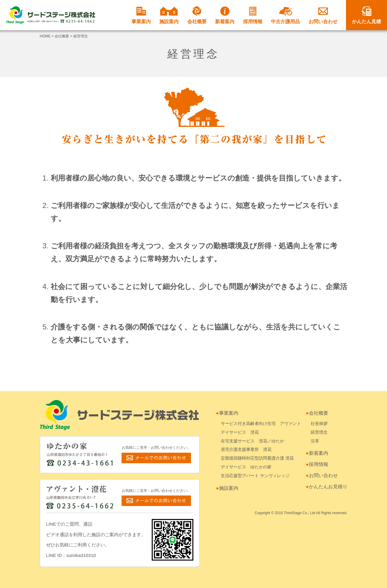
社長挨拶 (319, 423)
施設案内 (169, 15)
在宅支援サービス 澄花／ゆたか (252, 441)
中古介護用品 (285, 15)
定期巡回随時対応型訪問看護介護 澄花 (257, 458)
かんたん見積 (366, 15)
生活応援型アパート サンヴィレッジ (255, 476)
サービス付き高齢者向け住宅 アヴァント (261, 423)
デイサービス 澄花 (240, 432)
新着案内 (225, 15)
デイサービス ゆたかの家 (246, 467)
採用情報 (253, 15)
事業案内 (141, 15)
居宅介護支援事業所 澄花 (246, 449)
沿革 (315, 441)
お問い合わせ (323, 15)
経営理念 (319, 432)
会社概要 (197, 15)
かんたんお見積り (328, 487)
